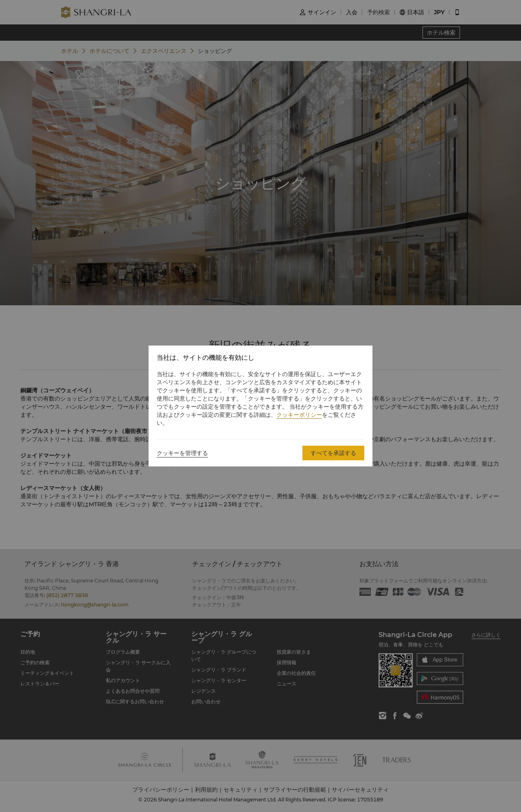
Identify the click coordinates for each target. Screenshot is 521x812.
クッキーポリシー (299, 415)
